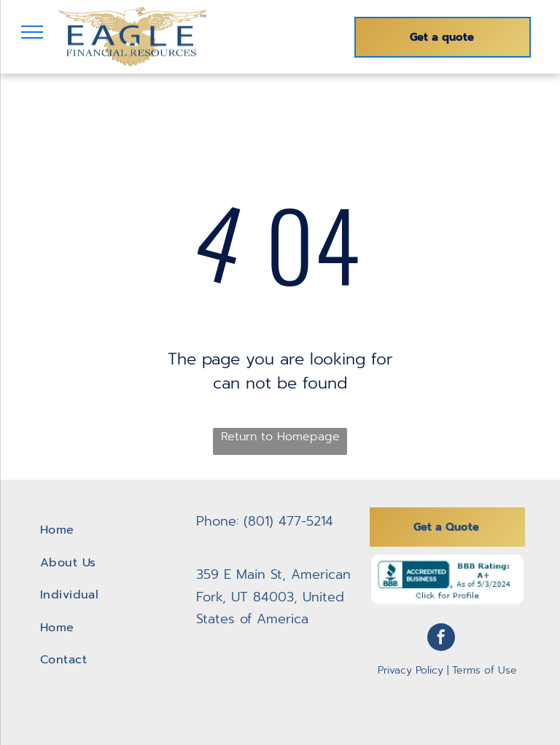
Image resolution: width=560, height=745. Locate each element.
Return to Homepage (280, 437)
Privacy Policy (411, 670)
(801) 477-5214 (288, 521)
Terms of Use (485, 670)
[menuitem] (113, 530)
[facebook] (441, 639)
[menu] (32, 32)
